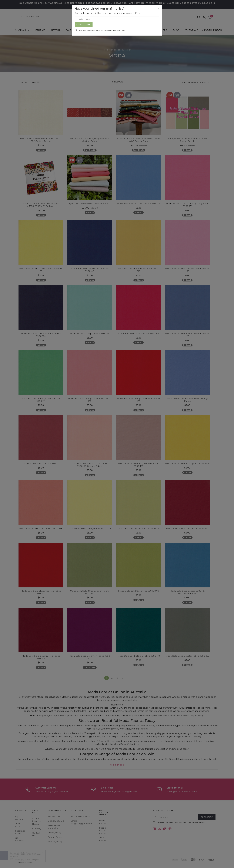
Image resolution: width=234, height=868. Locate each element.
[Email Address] (117, 19)
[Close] (158, 8)
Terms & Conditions (105, 30)
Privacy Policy (120, 30)
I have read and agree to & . (100, 30)
